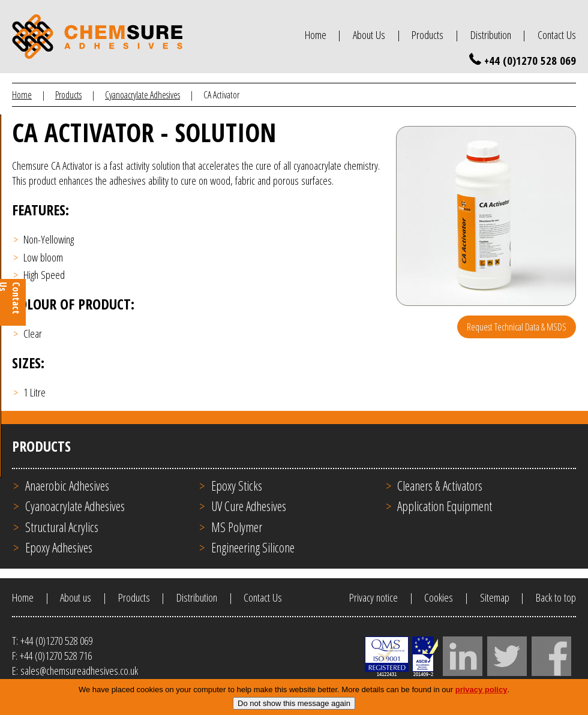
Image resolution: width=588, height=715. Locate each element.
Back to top (556, 597)
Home (316, 34)
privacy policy (481, 695)
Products (427, 34)
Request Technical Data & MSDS (517, 327)
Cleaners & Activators (440, 486)
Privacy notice (373, 597)
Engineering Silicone (253, 547)
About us (76, 597)
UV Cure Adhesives (249, 506)
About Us (369, 34)
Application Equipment (445, 506)
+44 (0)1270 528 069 (530, 60)
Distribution (491, 34)
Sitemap (495, 597)
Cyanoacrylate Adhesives (142, 95)
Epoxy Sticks (237, 486)
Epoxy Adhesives (59, 547)
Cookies (439, 597)
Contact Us (557, 34)
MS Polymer (237, 527)
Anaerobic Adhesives (67, 486)
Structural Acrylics (62, 527)
